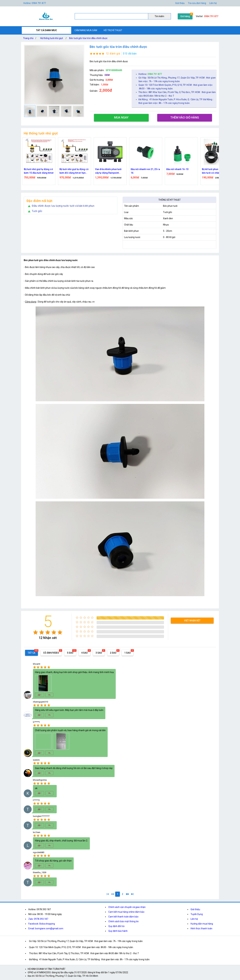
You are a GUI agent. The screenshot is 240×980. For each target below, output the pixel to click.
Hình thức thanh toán (201, 928)
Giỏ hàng (185, 16)
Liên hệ (213, 3)
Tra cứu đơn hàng (197, 3)
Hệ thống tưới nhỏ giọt (52, 38)
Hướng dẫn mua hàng (202, 924)
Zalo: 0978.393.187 (38, 919)
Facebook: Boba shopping (42, 924)
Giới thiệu (180, 3)
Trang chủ (30, 38)
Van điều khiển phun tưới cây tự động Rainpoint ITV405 (108, 171)
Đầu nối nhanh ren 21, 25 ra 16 (145, 171)
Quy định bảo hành (118, 931)
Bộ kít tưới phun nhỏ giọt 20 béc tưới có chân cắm (216, 171)
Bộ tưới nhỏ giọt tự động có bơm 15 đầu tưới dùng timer (39, 171)
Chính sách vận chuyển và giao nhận (127, 907)
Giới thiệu (195, 909)
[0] (113, 894)
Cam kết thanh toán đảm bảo (123, 917)
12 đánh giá (113, 54)
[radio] (36, 632)
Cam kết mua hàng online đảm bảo (126, 912)
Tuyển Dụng (197, 914)
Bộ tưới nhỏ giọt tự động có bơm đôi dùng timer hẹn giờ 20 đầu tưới (74, 171)
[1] (108, 894)
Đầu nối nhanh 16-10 (177, 169)
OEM (107, 75)
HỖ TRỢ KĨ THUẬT (113, 30)
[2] (122, 894)
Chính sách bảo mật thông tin (123, 921)
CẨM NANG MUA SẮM (86, 30)
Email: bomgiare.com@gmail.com (46, 928)
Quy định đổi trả (116, 926)
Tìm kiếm (159, 16)
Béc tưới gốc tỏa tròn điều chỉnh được (88, 38)
